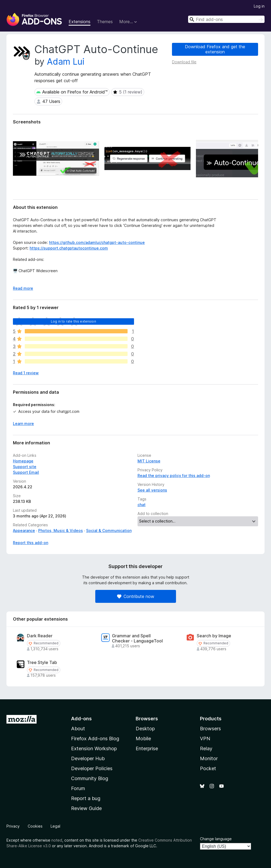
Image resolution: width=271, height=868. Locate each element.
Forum (78, 788)
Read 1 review (26, 373)
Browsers (210, 729)
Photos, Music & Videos (61, 530)
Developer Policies (92, 768)
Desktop (145, 729)
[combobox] (226, 19)
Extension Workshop (94, 748)
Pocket (208, 768)
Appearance (24, 530)
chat (142, 505)
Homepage (23, 461)
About (78, 729)
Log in (259, 6)
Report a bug (86, 798)
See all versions (152, 490)
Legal (55, 826)
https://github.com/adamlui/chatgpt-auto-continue (97, 242)
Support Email (26, 472)
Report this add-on (31, 543)
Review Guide (86, 808)
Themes (105, 22)
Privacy (13, 826)
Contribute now (136, 596)
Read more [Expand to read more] (23, 288)
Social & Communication (109, 530)
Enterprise (147, 748)
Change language (216, 839)
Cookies (35, 826)
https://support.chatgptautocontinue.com (69, 248)
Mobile (143, 739)
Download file (184, 62)
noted (57, 840)
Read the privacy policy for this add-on (174, 476)
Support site (25, 467)
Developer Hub (88, 758)
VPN (205, 739)
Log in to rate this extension (73, 321)
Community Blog (90, 778)
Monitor (209, 758)
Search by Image (214, 636)
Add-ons (81, 719)
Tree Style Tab (42, 663)
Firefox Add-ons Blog (95, 739)
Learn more (23, 423)
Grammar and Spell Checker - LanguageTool (137, 638)
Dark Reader (40, 636)
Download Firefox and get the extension (215, 49)
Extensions (80, 22)
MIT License (149, 461)
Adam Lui (66, 62)
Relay (206, 748)
